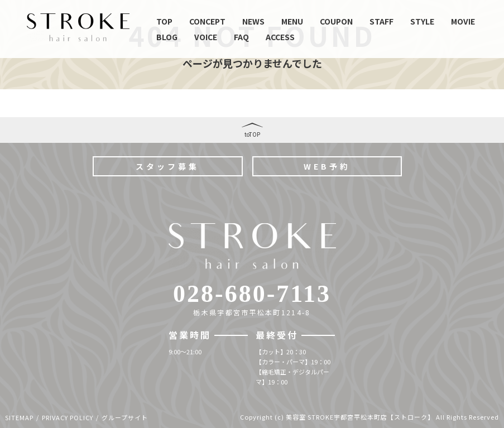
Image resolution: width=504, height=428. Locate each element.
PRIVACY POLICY (68, 417)
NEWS (253, 21)
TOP (164, 21)
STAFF (381, 21)
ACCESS (280, 37)
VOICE (206, 37)
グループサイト (125, 417)
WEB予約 (327, 166)
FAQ (241, 37)
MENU (292, 21)
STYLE (422, 21)
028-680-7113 (252, 294)
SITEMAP (19, 417)
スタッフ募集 (167, 166)
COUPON (336, 21)
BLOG (167, 37)
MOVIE (463, 21)
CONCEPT (207, 21)
